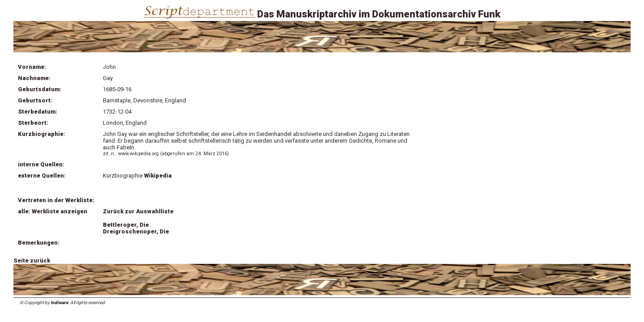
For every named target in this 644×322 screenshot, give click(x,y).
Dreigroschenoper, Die (136, 231)
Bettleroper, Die (126, 225)
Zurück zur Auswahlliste (138, 211)
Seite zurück (32, 261)
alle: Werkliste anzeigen (53, 211)
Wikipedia (159, 176)
